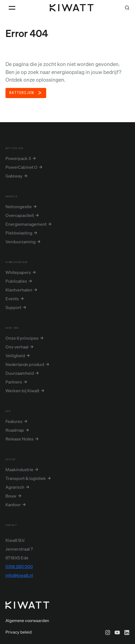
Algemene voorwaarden (27, 620)
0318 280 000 (19, 566)
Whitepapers (18, 272)
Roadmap (15, 430)
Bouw (11, 496)
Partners (14, 382)
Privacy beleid (19, 632)
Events (12, 299)
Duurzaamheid (20, 373)
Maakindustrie (19, 470)
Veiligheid (15, 356)
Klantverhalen (19, 290)
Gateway (14, 176)
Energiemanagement (26, 224)
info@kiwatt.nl (19, 575)
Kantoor (13, 505)
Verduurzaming (20, 242)
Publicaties (16, 281)
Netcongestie (19, 207)
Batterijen (22, 93)
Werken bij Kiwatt (22, 391)
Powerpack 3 (18, 158)
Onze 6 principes (22, 338)
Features (14, 421)
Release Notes (20, 439)
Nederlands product (25, 364)
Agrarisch (15, 487)
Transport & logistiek (26, 478)
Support (13, 307)
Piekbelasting (19, 233)
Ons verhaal (17, 347)
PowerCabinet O (21, 167)
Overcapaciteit (20, 215)
